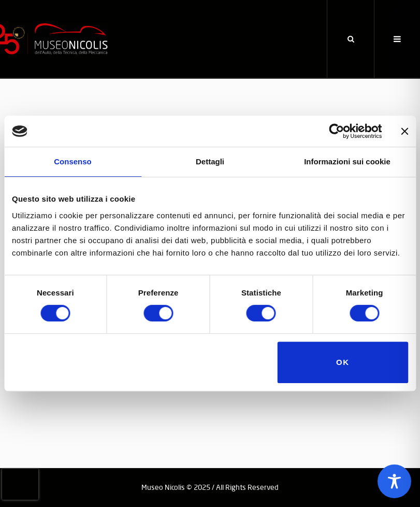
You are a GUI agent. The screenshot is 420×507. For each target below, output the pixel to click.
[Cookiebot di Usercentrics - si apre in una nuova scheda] (336, 131)
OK (343, 362)
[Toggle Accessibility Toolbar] (394, 481)
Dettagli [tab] (210, 161)
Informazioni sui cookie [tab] (347, 161)
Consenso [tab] (73, 161)
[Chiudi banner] (404, 131)
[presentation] (20, 484)
